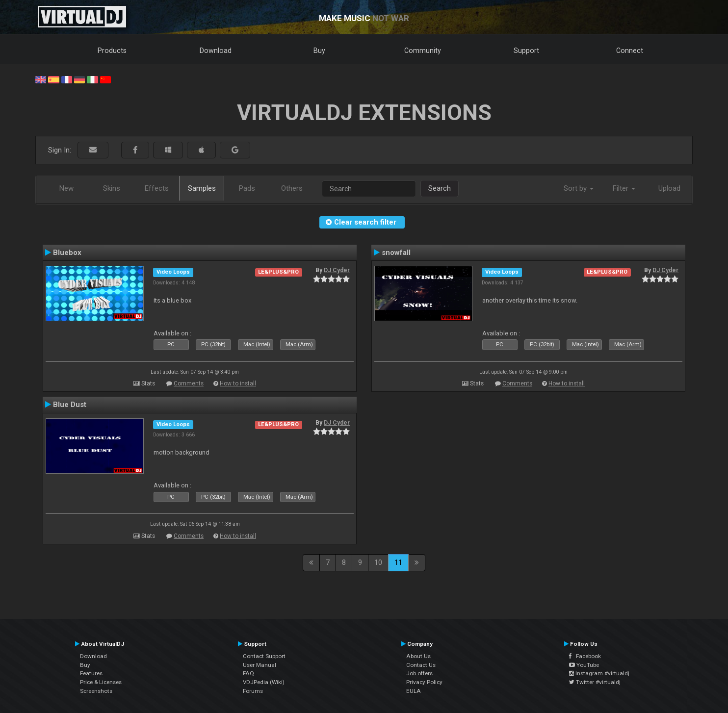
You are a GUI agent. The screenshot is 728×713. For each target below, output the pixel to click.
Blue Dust (70, 405)
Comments (189, 383)
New (66, 188)
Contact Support (264, 656)
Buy (319, 51)
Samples (202, 188)
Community (423, 51)
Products (112, 51)
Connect (630, 51)
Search (440, 188)
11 (398, 562)
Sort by (579, 188)
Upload (669, 188)
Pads (247, 188)
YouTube (584, 665)
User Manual (260, 665)
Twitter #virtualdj (595, 682)
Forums (253, 691)
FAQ (248, 673)
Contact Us (421, 665)
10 (378, 562)
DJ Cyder (337, 270)
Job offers (419, 673)
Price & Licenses (101, 682)
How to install (238, 383)
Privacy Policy (424, 682)
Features (91, 673)
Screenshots (96, 691)
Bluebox (67, 253)
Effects (157, 188)
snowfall (396, 253)
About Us (418, 656)
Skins (112, 188)
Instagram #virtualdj (599, 673)
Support (526, 51)
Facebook (585, 656)
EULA (414, 691)
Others (292, 188)
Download (216, 51)
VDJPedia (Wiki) (264, 682)
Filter (624, 188)
